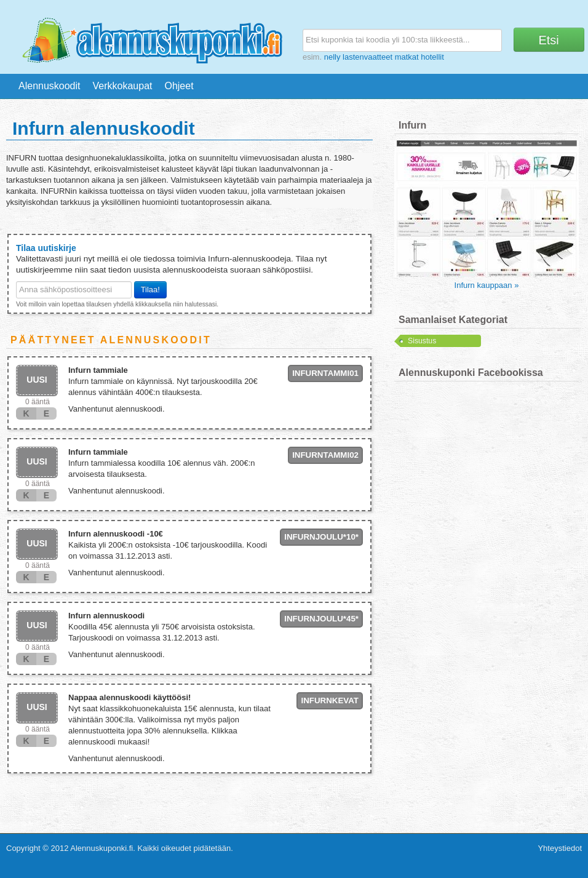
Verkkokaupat (123, 86)
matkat (407, 57)
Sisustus (422, 341)
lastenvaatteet (367, 57)
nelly (332, 57)
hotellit (432, 57)
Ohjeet (179, 86)
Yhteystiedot (560, 848)
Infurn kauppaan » (487, 285)
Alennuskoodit (50, 86)
